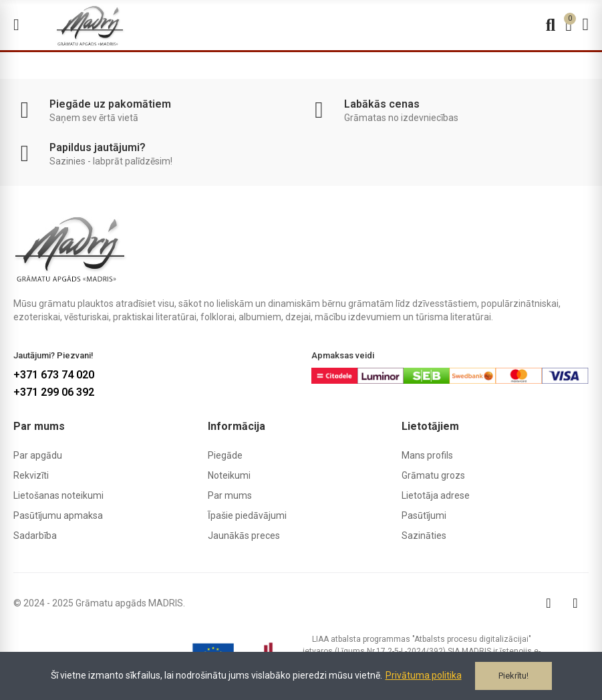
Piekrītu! (513, 676)
